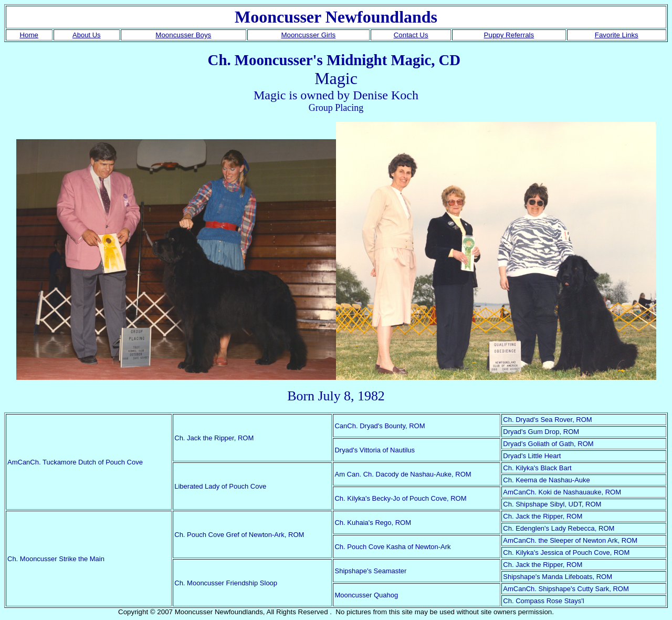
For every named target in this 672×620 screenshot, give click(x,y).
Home (29, 35)
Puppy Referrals (509, 35)
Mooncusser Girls (308, 35)
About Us (86, 35)
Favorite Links (617, 35)
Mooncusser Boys (183, 35)
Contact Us (411, 35)
